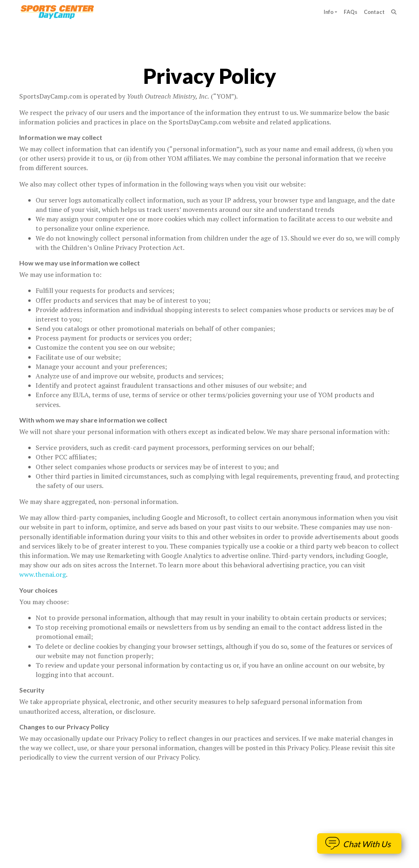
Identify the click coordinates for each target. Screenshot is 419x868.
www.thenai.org (43, 574)
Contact (374, 12)
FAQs (350, 12)
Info (329, 12)
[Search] (394, 12)
